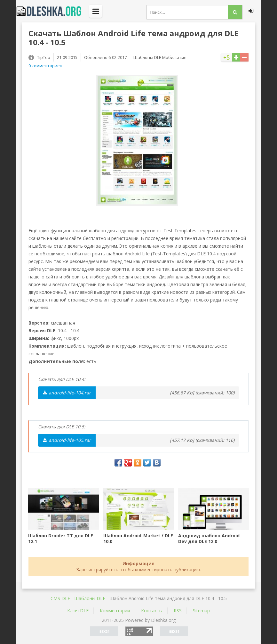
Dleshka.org (52, 11)
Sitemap (201, 611)
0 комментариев (45, 66)
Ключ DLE (78, 611)
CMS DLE (60, 598)
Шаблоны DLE (90, 598)
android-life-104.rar (67, 393)
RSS (178, 611)
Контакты (152, 611)
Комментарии (115, 611)
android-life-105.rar (67, 440)
